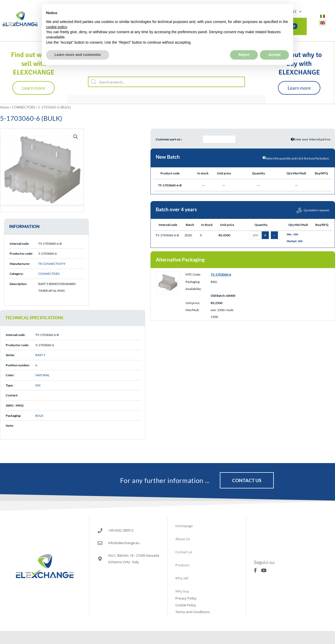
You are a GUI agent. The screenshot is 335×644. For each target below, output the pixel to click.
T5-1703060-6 (221, 275)
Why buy (182, 591)
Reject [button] (244, 42)
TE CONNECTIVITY (52, 264)
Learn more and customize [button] (78, 42)
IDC (38, 385)
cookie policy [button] (56, 15)
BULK (39, 416)
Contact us (184, 552)
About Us (183, 539)
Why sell (182, 578)
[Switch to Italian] (322, 16)
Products (182, 565)
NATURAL (42, 375)
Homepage (184, 526)
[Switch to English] (322, 23)
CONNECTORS (24, 107)
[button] (76, 137)
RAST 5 (40, 355)
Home (5, 107)
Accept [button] (274, 42)
